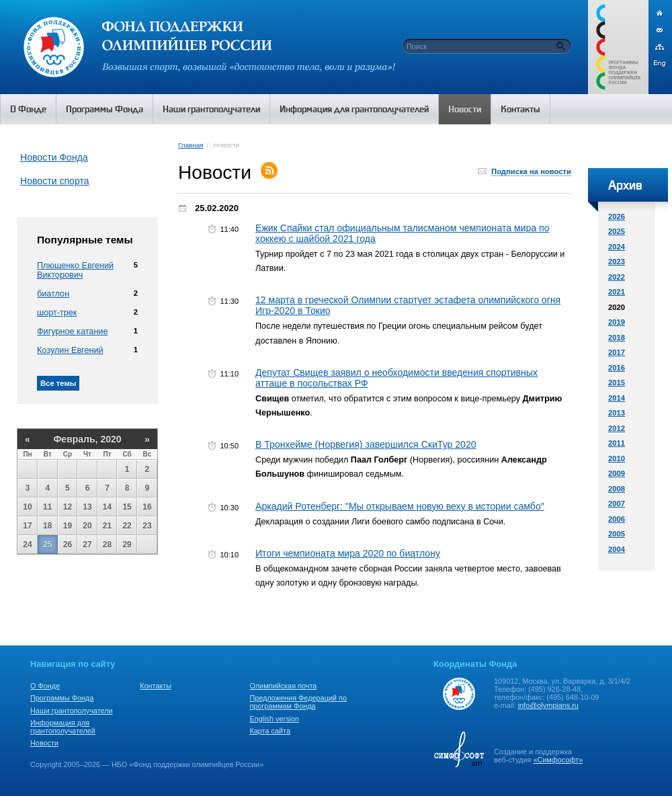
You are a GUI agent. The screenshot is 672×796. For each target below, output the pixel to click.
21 (107, 526)
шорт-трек (57, 313)
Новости (44, 743)
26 (68, 545)
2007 (617, 504)
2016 (617, 368)
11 (47, 507)
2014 (617, 398)
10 (27, 507)
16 (147, 507)
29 (127, 545)
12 (68, 507)
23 (147, 526)
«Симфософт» (558, 760)
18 (47, 526)
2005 (617, 534)
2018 (617, 337)
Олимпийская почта (283, 686)
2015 (617, 383)
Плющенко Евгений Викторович (75, 270)
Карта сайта (270, 731)
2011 (617, 443)
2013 (617, 413)
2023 (617, 262)
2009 (617, 473)
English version (274, 719)
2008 (617, 489)
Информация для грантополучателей (63, 727)
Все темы (58, 383)
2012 (617, 428)
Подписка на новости (531, 171)
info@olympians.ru (548, 705)
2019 (617, 322)
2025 (617, 231)
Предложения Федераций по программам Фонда (298, 702)
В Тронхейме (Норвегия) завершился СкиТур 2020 (366, 444)
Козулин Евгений (70, 350)
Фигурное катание (72, 331)
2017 (617, 352)
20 (87, 526)
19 (68, 526)
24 (27, 545)
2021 (617, 292)
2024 (617, 247)
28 (107, 545)
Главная (191, 145)
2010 (617, 459)
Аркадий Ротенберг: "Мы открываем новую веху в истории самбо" (400, 506)
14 (107, 507)
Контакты (156, 686)
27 (87, 545)
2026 (617, 216)
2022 (617, 277)
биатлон (53, 294)
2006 (617, 519)
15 (127, 507)
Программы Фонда (62, 698)
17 (27, 526)
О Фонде (45, 686)
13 (87, 507)
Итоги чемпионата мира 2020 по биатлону (348, 553)
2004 (617, 549)
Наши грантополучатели (72, 711)
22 (127, 526)
